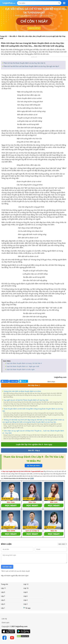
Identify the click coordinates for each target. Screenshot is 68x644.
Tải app (27, 608)
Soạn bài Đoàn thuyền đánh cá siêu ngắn (20, 369)
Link (32, 478)
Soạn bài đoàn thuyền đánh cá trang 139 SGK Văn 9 (24, 363)
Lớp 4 (25, 600)
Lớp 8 (25, 592)
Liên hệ (4, 619)
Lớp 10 (26, 588)
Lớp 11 (3, 588)
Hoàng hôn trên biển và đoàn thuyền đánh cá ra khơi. (23, 391)
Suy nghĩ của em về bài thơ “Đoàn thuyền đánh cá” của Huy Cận (26, 400)
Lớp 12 (26, 584)
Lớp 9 (3, 592)
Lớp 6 (25, 596)
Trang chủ (4, 584)
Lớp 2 (25, 604)
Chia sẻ (5, 381)
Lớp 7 (3, 596)
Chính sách (5, 623)
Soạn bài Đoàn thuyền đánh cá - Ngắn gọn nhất (23, 366)
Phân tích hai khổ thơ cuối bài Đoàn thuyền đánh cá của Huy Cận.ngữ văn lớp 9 (31, 66)
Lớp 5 (3, 600)
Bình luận (14, 381)
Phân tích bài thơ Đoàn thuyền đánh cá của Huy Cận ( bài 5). (24, 63)
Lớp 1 (3, 608)
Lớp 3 (3, 604)
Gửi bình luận (7, 567)
